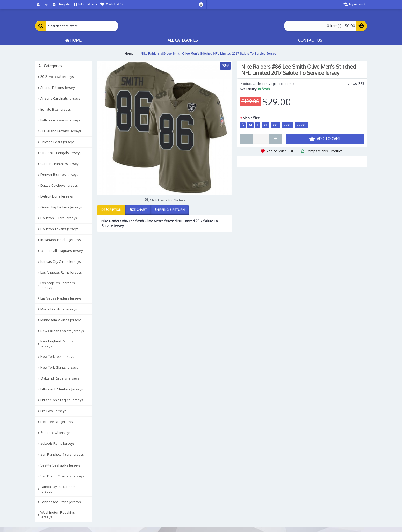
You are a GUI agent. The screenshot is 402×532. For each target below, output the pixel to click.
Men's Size (251, 118)
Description (111, 210)
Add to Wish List (280, 151)
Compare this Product (324, 151)
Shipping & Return (170, 210)
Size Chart (138, 210)
